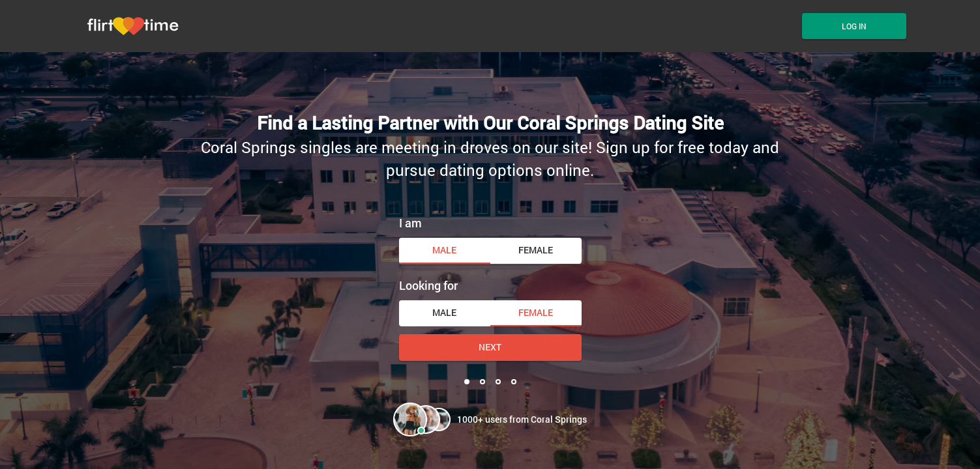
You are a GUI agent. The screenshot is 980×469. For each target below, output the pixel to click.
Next (490, 347)
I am (410, 223)
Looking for (428, 285)
